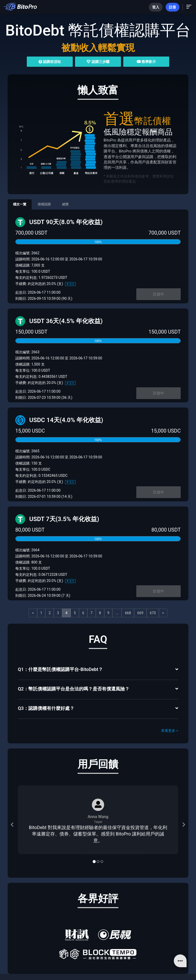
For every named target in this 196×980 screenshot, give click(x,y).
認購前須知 (50, 62)
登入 (156, 7)
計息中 (158, 294)
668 (128, 613)
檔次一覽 (20, 204)
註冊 (173, 7)
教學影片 (146, 62)
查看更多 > (170, 731)
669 (140, 613)
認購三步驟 (98, 62)
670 (153, 613)
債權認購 (44, 204)
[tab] (98, 670)
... (117, 613)
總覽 (65, 204)
